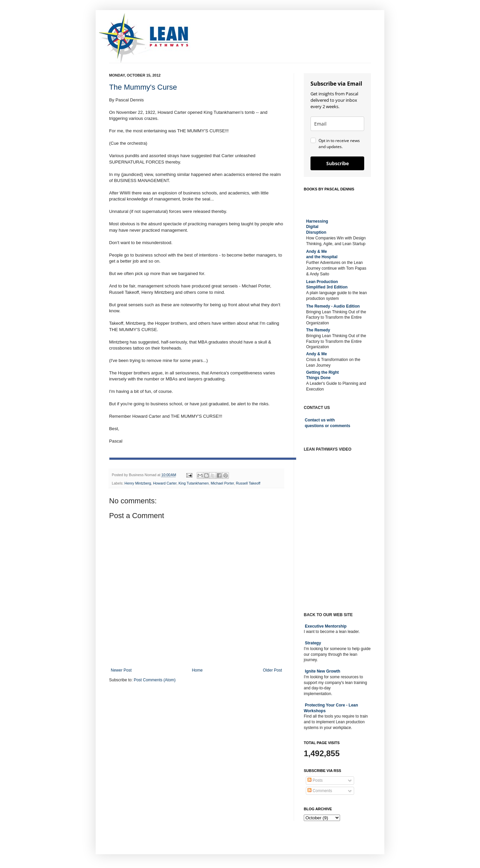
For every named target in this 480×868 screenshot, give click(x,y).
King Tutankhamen (194, 483)
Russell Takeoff (248, 483)
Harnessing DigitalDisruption (317, 227)
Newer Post (121, 670)
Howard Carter (165, 483)
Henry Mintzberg (138, 483)
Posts (315, 780)
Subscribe (338, 163)
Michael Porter (222, 483)
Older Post (272, 670)
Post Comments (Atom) (155, 680)
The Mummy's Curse (143, 87)
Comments (320, 791)
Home (197, 670)
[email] (337, 124)
